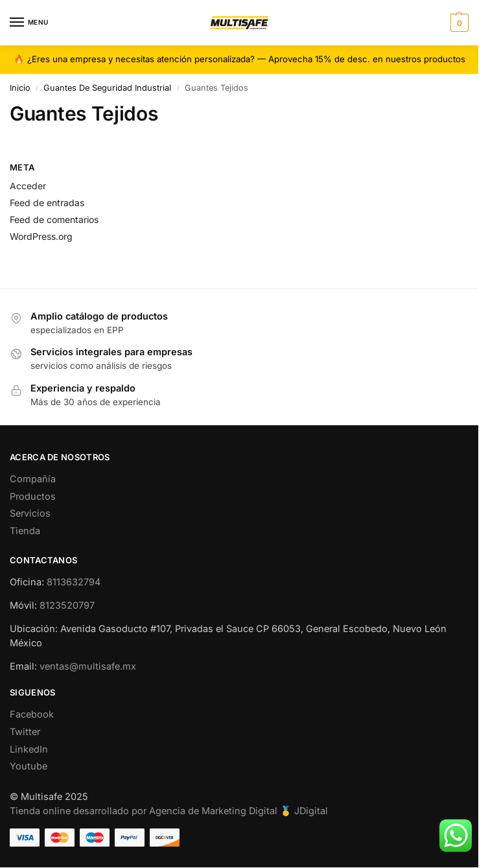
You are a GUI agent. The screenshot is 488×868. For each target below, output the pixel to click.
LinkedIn (29, 749)
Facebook (32, 714)
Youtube (29, 766)
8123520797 (67, 605)
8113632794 (74, 582)
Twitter (25, 732)
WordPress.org (41, 236)
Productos (33, 496)
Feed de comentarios (54, 219)
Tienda (25, 531)
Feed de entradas (47, 203)
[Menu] (29, 23)
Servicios (30, 513)
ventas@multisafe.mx (88, 666)
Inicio (20, 88)
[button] (458, 23)
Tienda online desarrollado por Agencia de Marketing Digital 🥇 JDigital (169, 811)
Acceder (28, 186)
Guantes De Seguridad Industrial (107, 88)
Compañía (33, 479)
